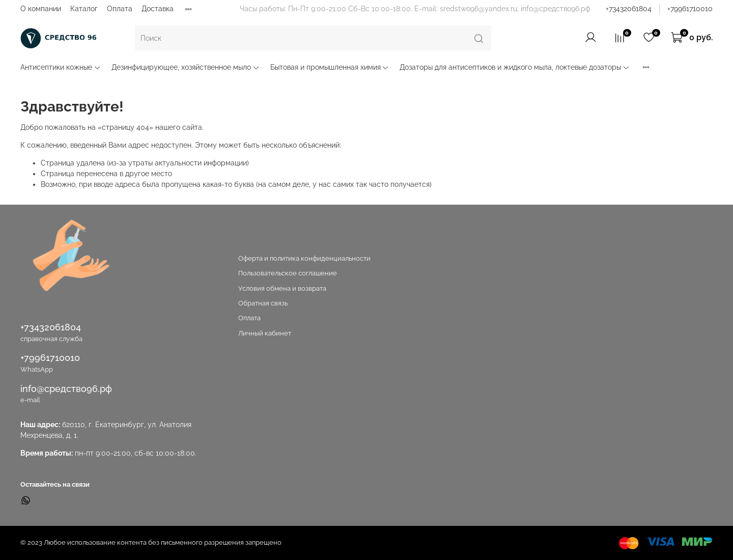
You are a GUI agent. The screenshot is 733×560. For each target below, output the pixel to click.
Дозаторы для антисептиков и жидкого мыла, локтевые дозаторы (515, 67)
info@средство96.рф (66, 389)
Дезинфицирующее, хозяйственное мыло (186, 67)
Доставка (158, 9)
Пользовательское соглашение (288, 273)
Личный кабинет (265, 333)
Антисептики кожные (61, 67)
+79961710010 (690, 9)
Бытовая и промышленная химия (330, 67)
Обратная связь (263, 303)
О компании (41, 9)
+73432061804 (629, 9)
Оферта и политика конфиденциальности (304, 258)
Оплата (120, 9)
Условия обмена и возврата (282, 288)
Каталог (84, 9)
